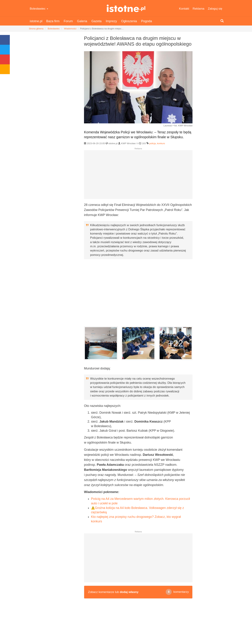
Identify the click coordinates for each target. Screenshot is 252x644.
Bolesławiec (39, 9)
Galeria (82, 21)
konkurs (161, 143)
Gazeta (96, 21)
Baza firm (53, 21)
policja (153, 143)
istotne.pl (126, 8)
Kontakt (184, 9)
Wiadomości (70, 29)
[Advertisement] (138, 176)
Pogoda (146, 21)
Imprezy (111, 21)
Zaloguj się (215, 9)
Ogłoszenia (129, 21)
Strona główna (36, 29)
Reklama (199, 9)
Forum (68, 21)
